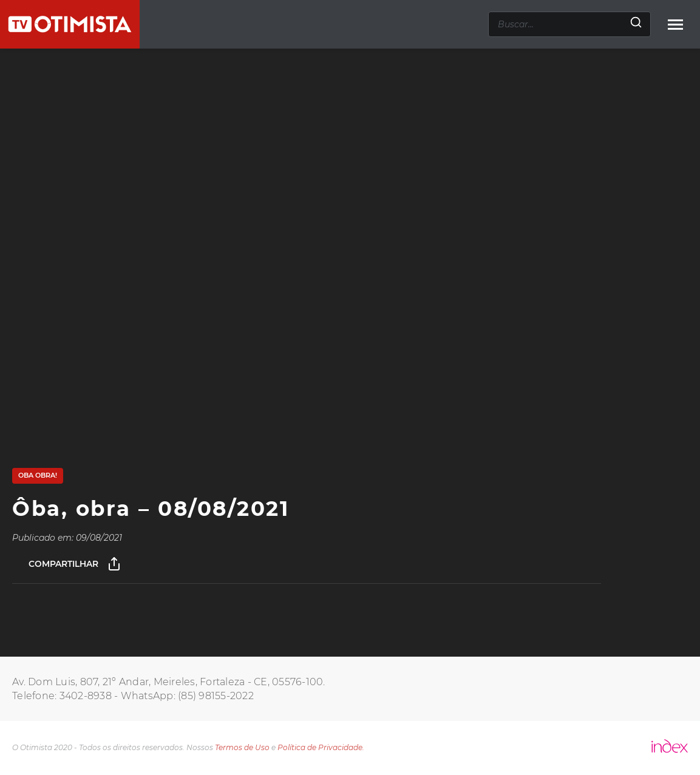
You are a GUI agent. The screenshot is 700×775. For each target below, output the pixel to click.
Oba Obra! (38, 475)
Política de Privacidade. (321, 747)
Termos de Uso (242, 747)
